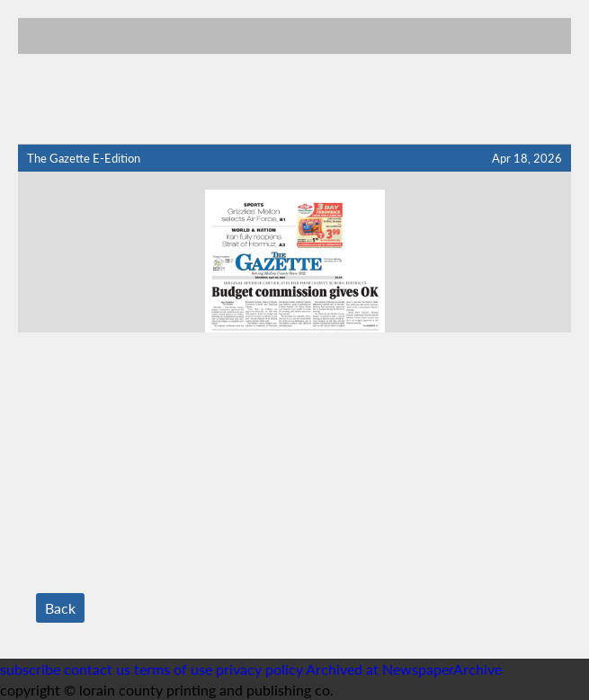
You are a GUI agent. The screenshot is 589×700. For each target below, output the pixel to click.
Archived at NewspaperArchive (404, 669)
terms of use (175, 669)
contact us (97, 669)
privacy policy (259, 669)
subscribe (30, 669)
